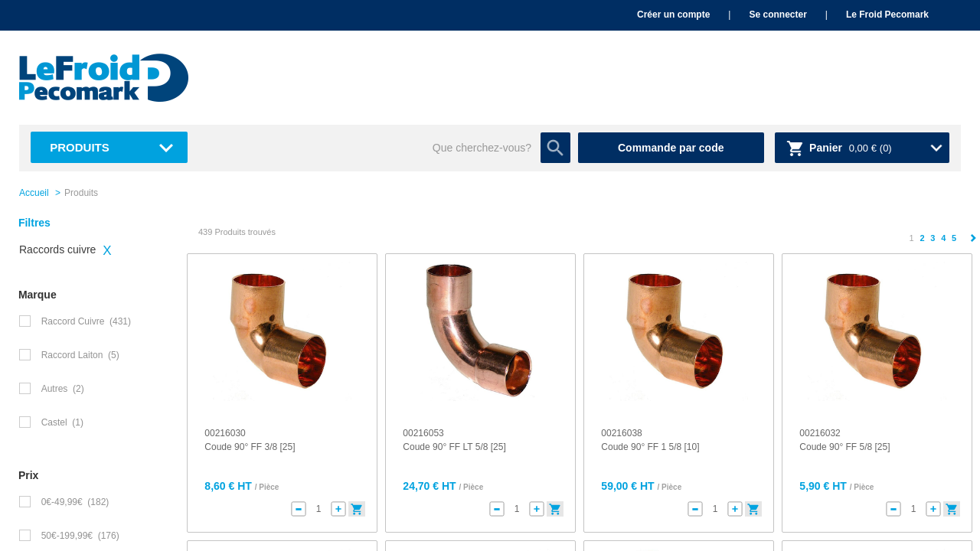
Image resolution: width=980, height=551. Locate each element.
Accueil (34, 193)
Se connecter (777, 15)
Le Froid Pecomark (887, 15)
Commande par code (671, 148)
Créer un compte (673, 15)
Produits (80, 147)
